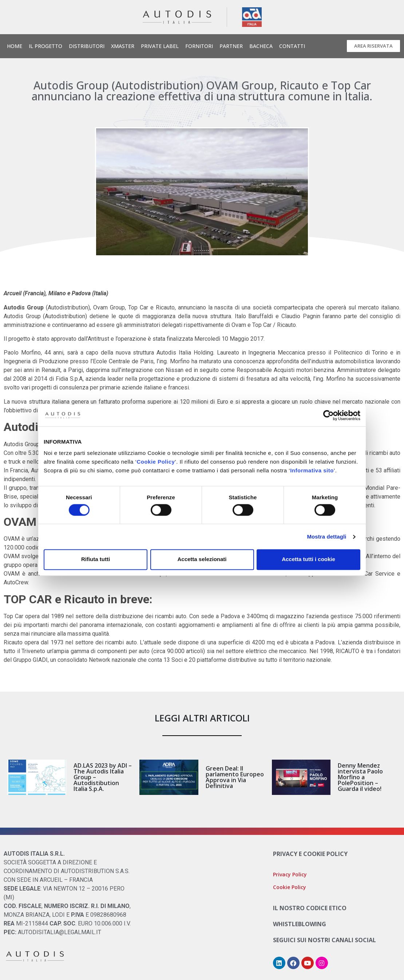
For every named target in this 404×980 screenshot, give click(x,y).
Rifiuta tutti (96, 559)
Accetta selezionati (202, 559)
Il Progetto (45, 46)
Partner (231, 46)
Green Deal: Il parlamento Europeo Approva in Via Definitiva (235, 777)
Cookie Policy (156, 462)
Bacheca (261, 46)
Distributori (87, 46)
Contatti (292, 46)
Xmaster (123, 46)
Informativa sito (312, 470)
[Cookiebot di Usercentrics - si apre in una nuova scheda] (328, 415)
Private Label (160, 46)
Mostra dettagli (326, 537)
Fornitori (199, 46)
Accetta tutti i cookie (308, 559)
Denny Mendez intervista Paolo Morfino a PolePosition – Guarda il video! (360, 777)
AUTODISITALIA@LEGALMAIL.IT (60, 932)
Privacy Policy (290, 874)
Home (15, 46)
